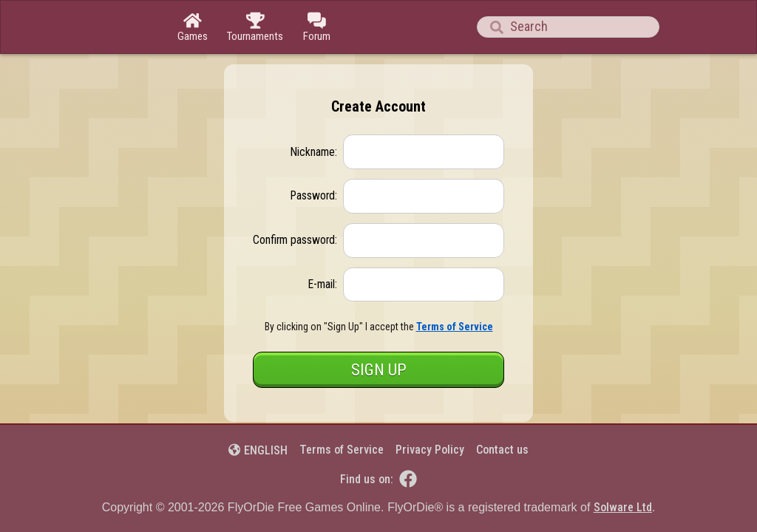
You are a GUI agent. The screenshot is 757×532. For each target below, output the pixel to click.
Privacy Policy (430, 450)
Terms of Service (342, 450)
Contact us (502, 450)
